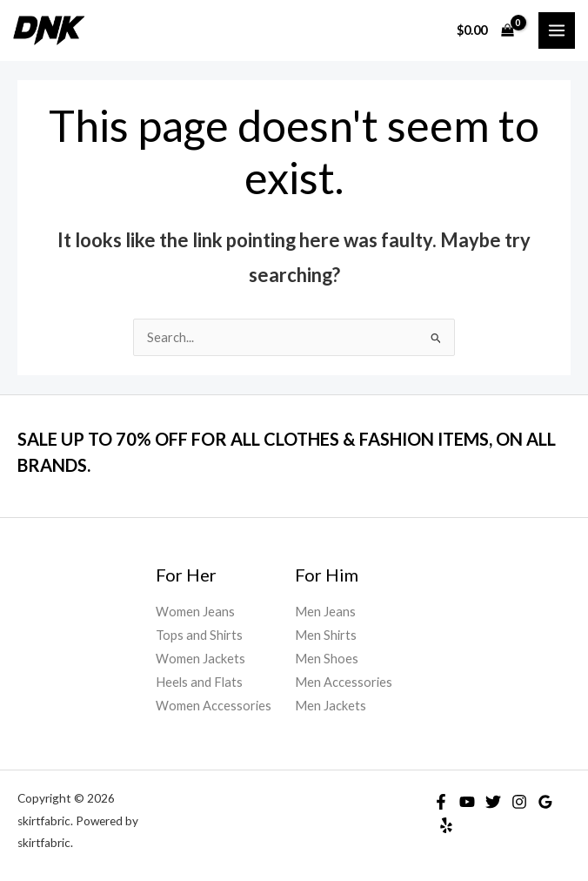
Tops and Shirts (199, 635)
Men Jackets (331, 706)
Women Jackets (200, 659)
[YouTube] (467, 802)
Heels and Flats (199, 682)
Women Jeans (195, 612)
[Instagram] (519, 802)
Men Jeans (325, 612)
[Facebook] (441, 802)
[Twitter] (493, 802)
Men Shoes (327, 659)
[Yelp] (446, 825)
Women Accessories (214, 706)
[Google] (545, 802)
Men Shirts (326, 635)
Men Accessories (344, 682)
